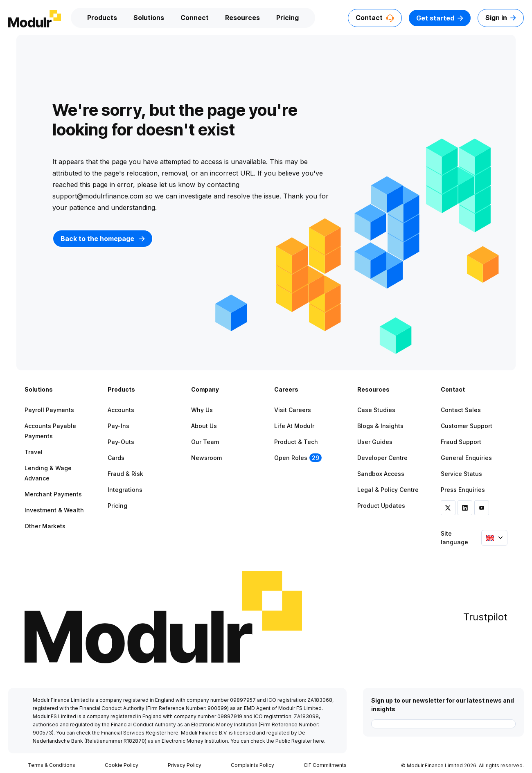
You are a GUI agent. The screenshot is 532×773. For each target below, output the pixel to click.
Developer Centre (382, 458)
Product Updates (381, 506)
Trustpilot (485, 617)
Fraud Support (461, 442)
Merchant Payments (53, 494)
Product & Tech (296, 442)
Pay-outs (121, 442)
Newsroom (206, 458)
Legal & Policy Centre (388, 490)
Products (102, 18)
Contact (375, 18)
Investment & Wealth (54, 510)
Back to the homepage (103, 239)
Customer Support (467, 426)
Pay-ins (118, 426)
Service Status (461, 474)
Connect (195, 18)
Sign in (501, 18)
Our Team (205, 442)
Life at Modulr (294, 426)
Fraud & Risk (125, 474)
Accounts (121, 410)
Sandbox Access (381, 474)
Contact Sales (461, 410)
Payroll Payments (49, 410)
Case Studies (376, 410)
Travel (34, 452)
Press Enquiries (463, 490)
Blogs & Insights (380, 426)
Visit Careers (293, 410)
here (173, 733)
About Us (204, 426)
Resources (242, 18)
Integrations (125, 490)
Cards (116, 458)
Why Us (202, 410)
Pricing (287, 18)
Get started (440, 18)
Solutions (149, 18)
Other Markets (45, 526)
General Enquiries (466, 458)
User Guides (375, 442)
